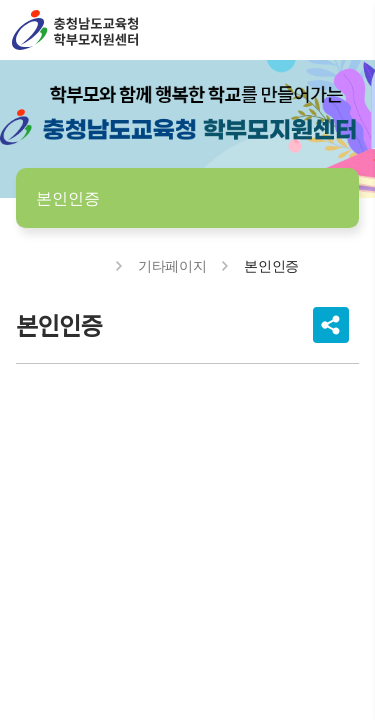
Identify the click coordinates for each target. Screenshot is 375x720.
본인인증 (68, 198)
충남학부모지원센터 (75, 30)
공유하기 (331, 325)
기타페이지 (172, 265)
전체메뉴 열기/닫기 (343, 30)
